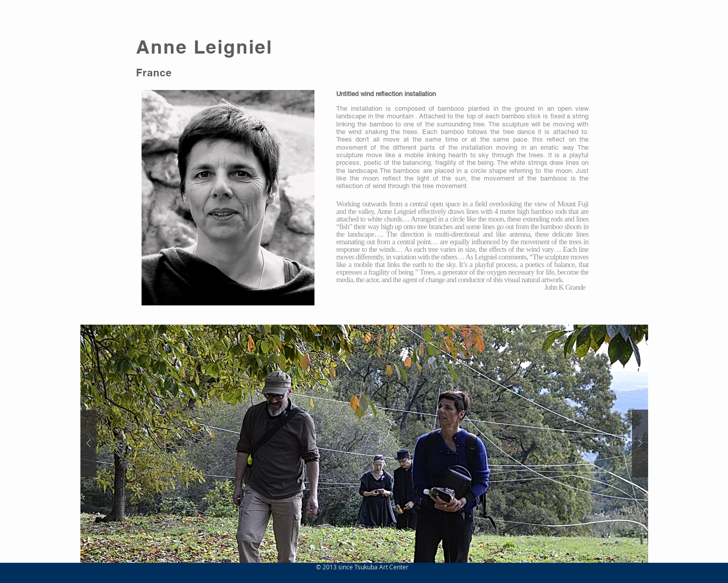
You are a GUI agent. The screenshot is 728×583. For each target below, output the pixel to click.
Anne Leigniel (204, 47)
